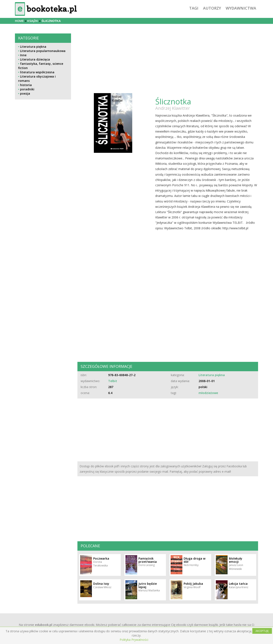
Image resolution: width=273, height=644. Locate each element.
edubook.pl (44, 625)
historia (26, 85)
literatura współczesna (37, 72)
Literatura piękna (33, 47)
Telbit (113, 381)
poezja (25, 93)
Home (19, 21)
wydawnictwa (241, 8)
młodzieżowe (208, 393)
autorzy (212, 8)
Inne (23, 55)
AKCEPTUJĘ (262, 631)
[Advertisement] (43, 196)
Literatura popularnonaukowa (43, 51)
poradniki (27, 89)
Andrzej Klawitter (173, 108)
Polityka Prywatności (134, 640)
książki (33, 21)
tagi (194, 8)
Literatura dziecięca (35, 59)
